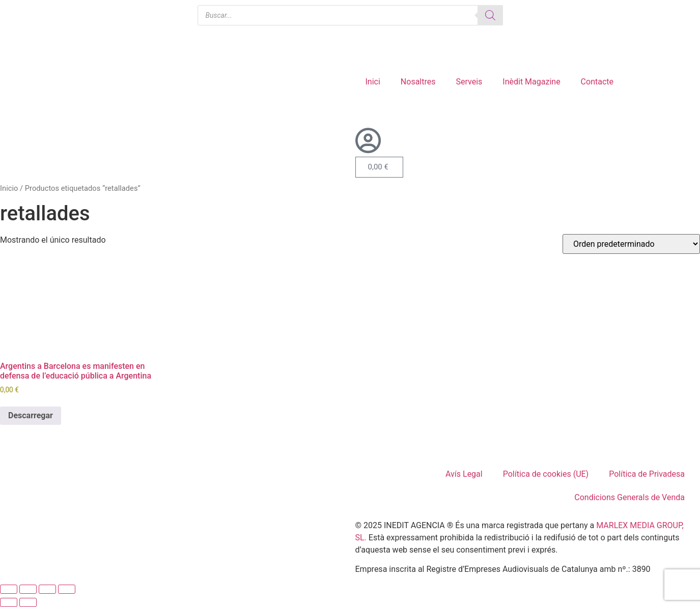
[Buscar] (490, 15)
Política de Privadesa (647, 474)
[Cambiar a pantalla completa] (28, 589)
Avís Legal (464, 474)
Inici (373, 82)
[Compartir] (47, 589)
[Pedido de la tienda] (631, 244)
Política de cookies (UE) (546, 474)
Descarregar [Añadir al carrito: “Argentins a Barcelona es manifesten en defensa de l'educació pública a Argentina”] (31, 415)
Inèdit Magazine (531, 82)
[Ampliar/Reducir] (9, 589)
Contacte (597, 82)
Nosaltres (418, 82)
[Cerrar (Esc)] (67, 589)
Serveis (469, 82)
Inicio (9, 188)
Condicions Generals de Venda (629, 497)
